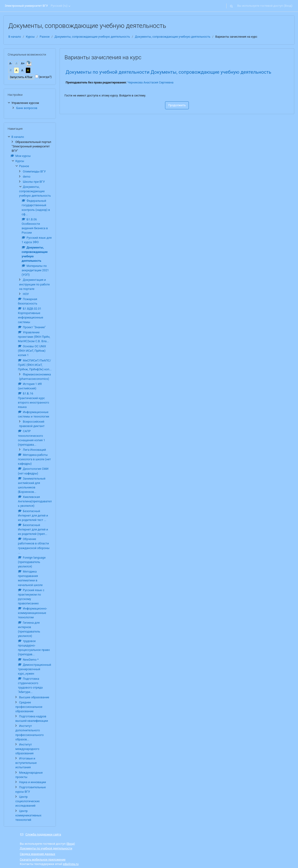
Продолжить (177, 105)
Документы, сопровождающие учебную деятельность (92, 37)
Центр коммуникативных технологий (28, 815)
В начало (15, 37)
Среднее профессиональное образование (29, 707)
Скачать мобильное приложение (43, 860)
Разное (45, 37)
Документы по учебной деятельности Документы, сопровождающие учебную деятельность (168, 72)
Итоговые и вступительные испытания (26, 763)
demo (27, 177)
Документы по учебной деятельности (46, 848)
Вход (288, 6)
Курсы (30, 37)
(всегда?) (45, 77)
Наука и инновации (32, 782)
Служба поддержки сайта (40, 834)
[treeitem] (30, 105)
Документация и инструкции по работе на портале (34, 284)
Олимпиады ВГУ (34, 171)
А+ (23, 63)
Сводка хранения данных (37, 854)
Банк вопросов (27, 108)
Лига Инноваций (34, 450)
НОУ (26, 294)
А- (11, 63)
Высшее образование (34, 697)
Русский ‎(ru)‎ (59, 6)
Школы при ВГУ (34, 182)
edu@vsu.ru (71, 864)
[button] (231, 6)
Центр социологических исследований (27, 801)
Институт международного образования (27, 749)
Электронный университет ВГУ (26, 6)
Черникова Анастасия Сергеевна (150, 82)
